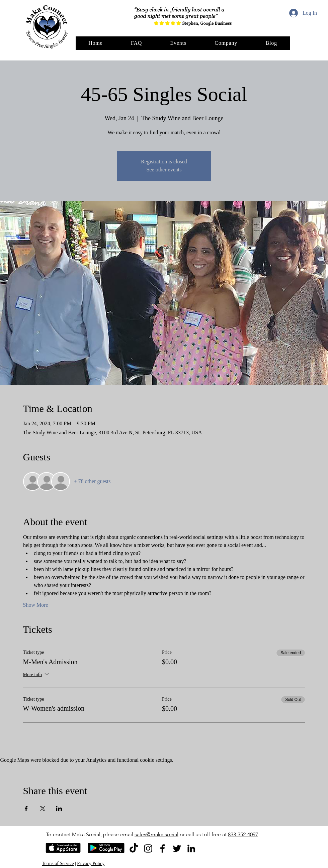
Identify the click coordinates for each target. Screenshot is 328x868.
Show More (36, 605)
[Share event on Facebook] (26, 809)
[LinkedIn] (191, 848)
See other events (164, 170)
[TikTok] (134, 848)
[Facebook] (162, 848)
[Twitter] (177, 848)
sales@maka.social (156, 834)
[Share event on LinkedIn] (59, 809)
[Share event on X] (43, 809)
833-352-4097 (243, 834)
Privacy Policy (91, 863)
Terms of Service (58, 863)
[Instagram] (148, 848)
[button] (226, 43)
